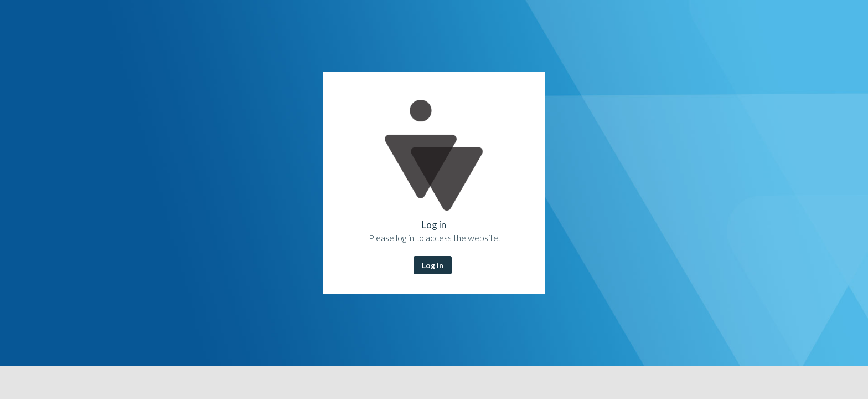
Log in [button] (433, 265)
